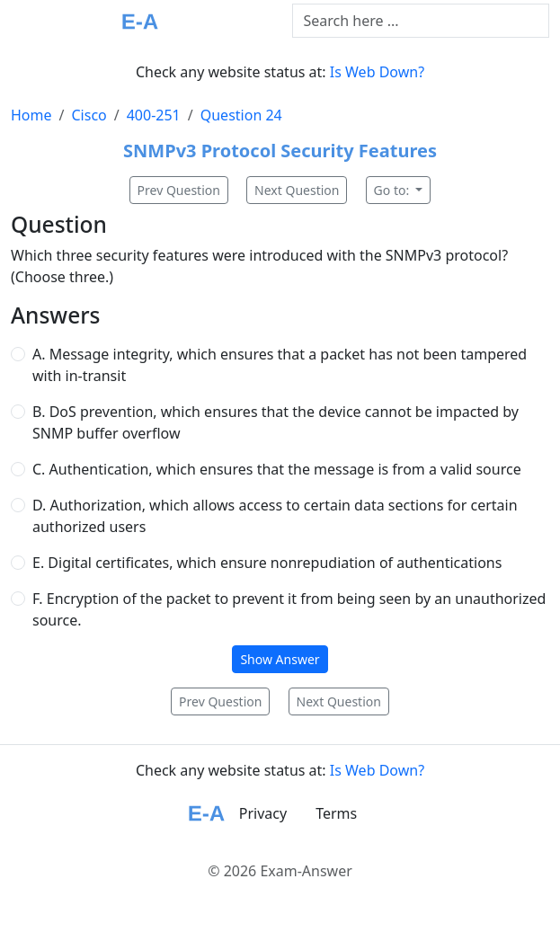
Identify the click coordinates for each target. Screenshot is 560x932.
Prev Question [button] (179, 190)
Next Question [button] (297, 190)
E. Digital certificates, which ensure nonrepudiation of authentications (267, 563)
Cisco (89, 115)
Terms (336, 813)
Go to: (393, 190)
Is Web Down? (377, 72)
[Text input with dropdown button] (421, 21)
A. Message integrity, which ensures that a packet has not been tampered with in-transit (280, 365)
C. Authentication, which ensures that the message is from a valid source (277, 469)
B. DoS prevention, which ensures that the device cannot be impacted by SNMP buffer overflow (276, 422)
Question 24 (241, 115)
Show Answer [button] (280, 659)
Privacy (263, 813)
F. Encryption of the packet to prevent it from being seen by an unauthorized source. (289, 609)
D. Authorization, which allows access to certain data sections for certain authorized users (275, 516)
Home (31, 115)
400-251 (154, 115)
